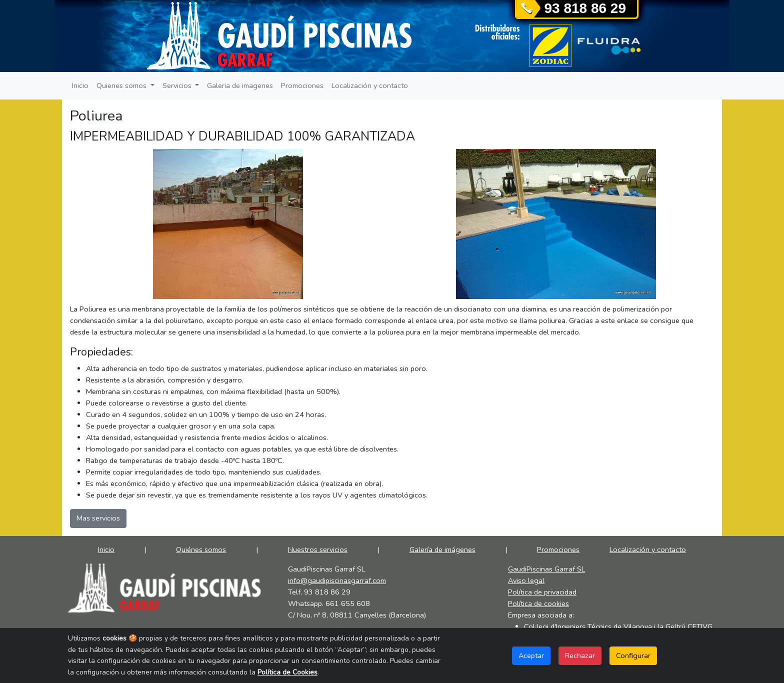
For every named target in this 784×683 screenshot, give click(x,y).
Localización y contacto (370, 85)
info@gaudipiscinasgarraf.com (337, 580)
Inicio (80, 85)
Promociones (302, 85)
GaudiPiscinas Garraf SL (546, 569)
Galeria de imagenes (240, 85)
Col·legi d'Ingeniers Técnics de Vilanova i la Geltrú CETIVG (618, 626)
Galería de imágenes (442, 549)
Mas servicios (98, 518)
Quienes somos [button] (122, 85)
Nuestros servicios (318, 549)
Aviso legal (526, 580)
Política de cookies (538, 603)
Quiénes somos (201, 549)
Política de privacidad (542, 592)
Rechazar (580, 655)
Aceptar (531, 655)
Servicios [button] (178, 85)
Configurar (633, 655)
